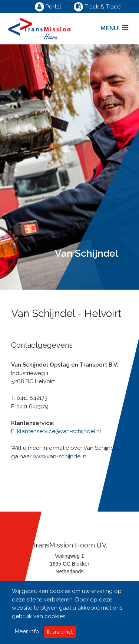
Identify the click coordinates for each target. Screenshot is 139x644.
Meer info (27, 631)
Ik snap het (60, 632)
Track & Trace (97, 7)
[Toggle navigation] (114, 28)
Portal (48, 7)
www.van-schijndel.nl (60, 456)
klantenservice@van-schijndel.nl (59, 431)
